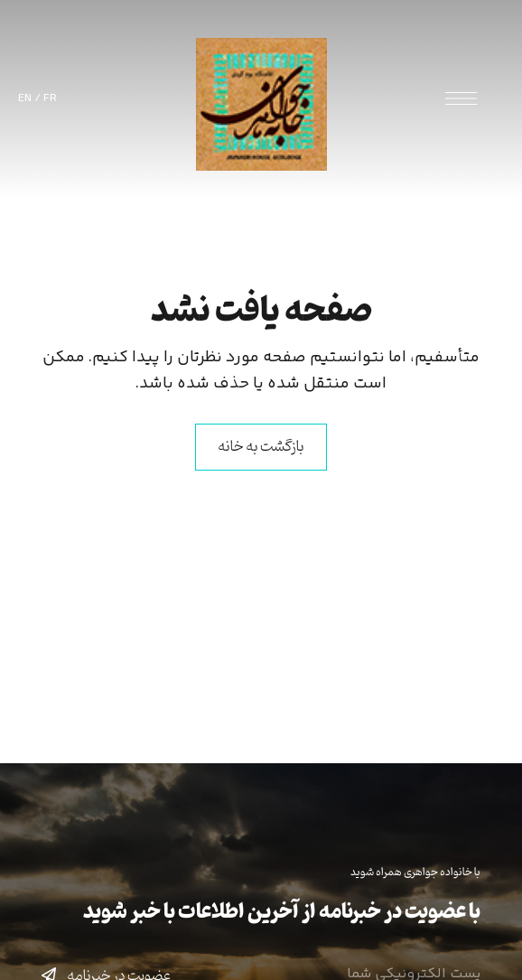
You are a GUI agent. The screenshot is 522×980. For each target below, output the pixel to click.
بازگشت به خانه (261, 447)
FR (50, 98)
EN (25, 98)
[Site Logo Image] (261, 104)
